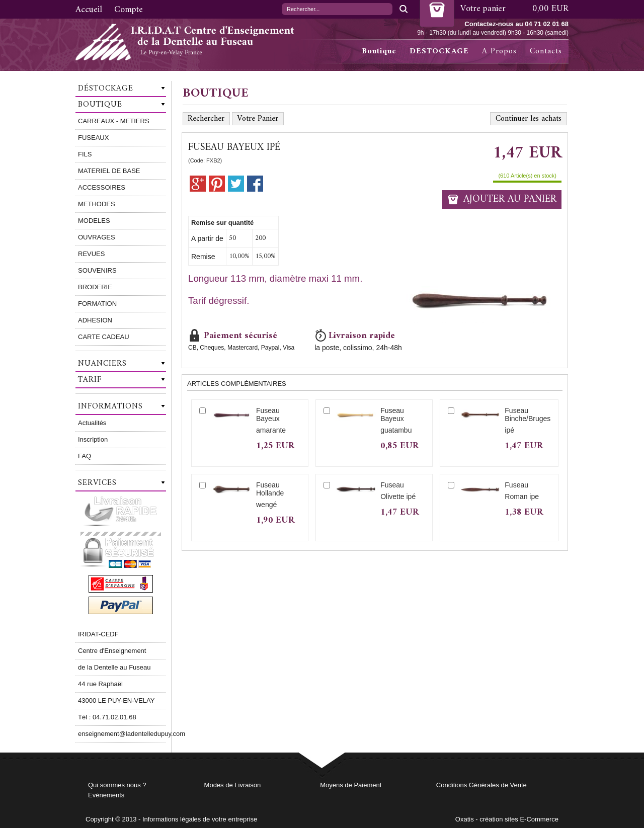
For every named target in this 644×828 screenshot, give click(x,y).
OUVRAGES (97, 237)
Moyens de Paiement (351, 785)
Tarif (90, 380)
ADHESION (95, 320)
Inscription (93, 439)
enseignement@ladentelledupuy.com (122, 734)
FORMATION (97, 304)
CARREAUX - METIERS (114, 121)
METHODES (97, 204)
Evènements (106, 795)
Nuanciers (102, 364)
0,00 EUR (550, 9)
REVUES (91, 254)
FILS (85, 154)
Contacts (546, 51)
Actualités (92, 423)
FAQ (85, 456)
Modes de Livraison (233, 785)
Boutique (379, 51)
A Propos (499, 51)
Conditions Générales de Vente (481, 785)
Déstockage (106, 89)
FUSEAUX (93, 138)
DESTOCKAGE (439, 51)
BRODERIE (95, 287)
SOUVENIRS (97, 270)
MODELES (94, 221)
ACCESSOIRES (102, 187)
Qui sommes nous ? (117, 785)
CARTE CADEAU (104, 337)
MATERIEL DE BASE (109, 171)
